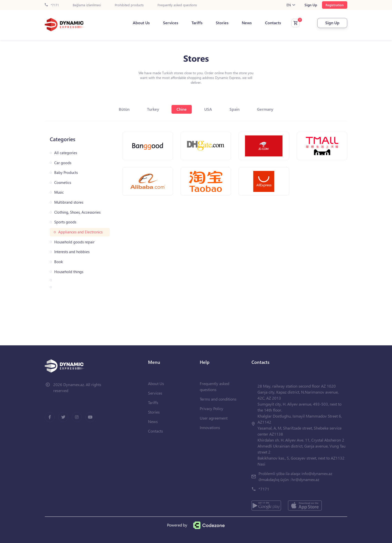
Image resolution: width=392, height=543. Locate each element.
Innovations (210, 427)
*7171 (52, 5)
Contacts (273, 23)
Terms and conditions (218, 399)
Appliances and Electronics (80, 232)
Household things (69, 272)
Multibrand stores (69, 202)
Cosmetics (63, 183)
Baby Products (66, 173)
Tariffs (197, 23)
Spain (234, 109)
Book (58, 262)
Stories (222, 23)
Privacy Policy (211, 408)
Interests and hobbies (72, 252)
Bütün (124, 109)
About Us (141, 23)
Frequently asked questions (177, 5)
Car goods (63, 163)
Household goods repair (74, 242)
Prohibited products (129, 5)
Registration (335, 5)
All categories (66, 153)
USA (208, 109)
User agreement (214, 418)
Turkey (153, 109)
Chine (182, 109)
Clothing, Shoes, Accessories (77, 212)
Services (171, 23)
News (247, 23)
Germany (265, 109)
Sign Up (311, 5)
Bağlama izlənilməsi (87, 5)
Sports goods (65, 222)
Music (59, 192)
